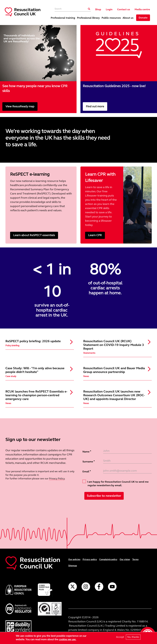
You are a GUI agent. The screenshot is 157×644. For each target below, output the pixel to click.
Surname (88, 462)
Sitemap (73, 566)
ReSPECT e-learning (30, 174)
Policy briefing (12, 346)
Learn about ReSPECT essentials (34, 235)
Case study (11, 376)
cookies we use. (68, 639)
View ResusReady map (20, 106)
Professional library (88, 18)
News (86, 376)
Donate (143, 18)
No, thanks (133, 637)
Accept (120, 637)
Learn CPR (95, 235)
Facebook (99, 587)
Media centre (142, 9)
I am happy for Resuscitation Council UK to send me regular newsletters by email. (116, 483)
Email (86, 472)
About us (128, 18)
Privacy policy (90, 559)
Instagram (86, 587)
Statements (89, 353)
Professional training (63, 18)
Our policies (74, 559)
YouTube (112, 587)
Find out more (95, 106)
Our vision (125, 559)
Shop (98, 9)
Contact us (124, 9)
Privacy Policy (57, 478)
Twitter (73, 587)
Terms (135, 559)
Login (109, 9)
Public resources (111, 18)
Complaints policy (108, 559)
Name (86, 452)
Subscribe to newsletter (104, 496)
